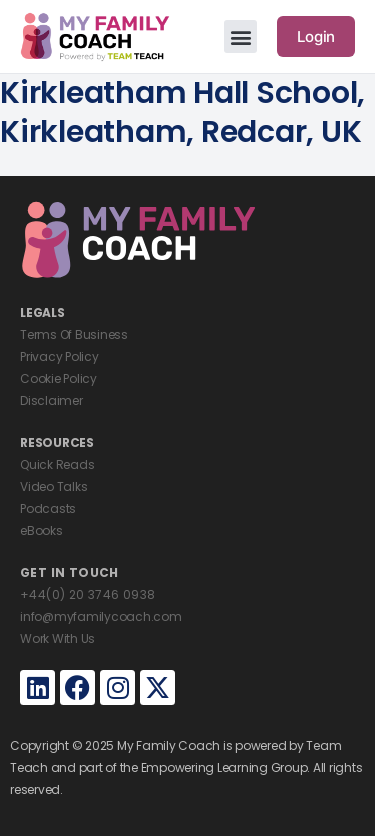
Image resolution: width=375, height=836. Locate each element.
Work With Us (57, 638)
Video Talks (53, 486)
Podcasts (48, 508)
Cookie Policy (58, 378)
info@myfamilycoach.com (101, 616)
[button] (240, 36)
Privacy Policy (59, 356)
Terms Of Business (74, 334)
